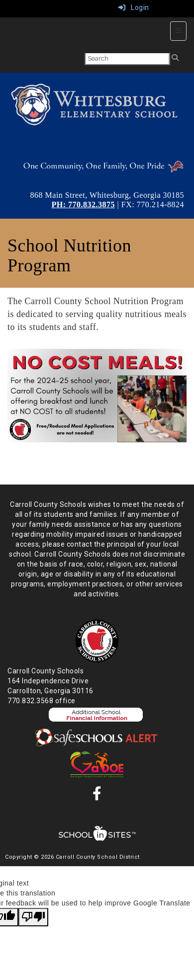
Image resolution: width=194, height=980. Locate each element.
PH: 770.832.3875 (84, 204)
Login (134, 7)
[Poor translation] (33, 917)
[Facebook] (97, 796)
